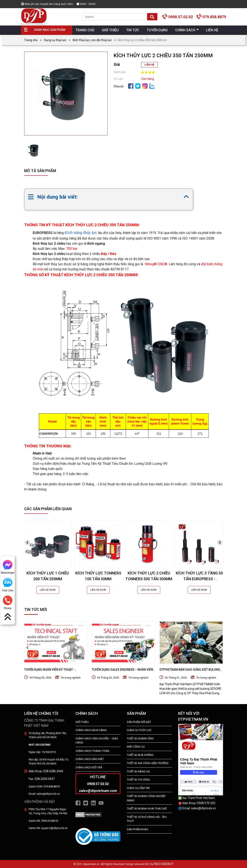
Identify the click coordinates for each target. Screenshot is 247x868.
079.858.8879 (214, 17)
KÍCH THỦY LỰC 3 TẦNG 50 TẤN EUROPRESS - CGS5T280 (199, 579)
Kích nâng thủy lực (81, 233)
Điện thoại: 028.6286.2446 (46, 771)
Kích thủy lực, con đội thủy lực (92, 40)
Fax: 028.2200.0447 (42, 779)
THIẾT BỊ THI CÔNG (138, 780)
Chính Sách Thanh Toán (92, 751)
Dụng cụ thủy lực (55, 40)
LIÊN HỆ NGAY (48, 590)
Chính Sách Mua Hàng (91, 730)
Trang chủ (31, 40)
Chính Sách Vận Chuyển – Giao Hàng (97, 741)
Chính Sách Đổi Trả (89, 767)
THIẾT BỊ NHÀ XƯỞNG (140, 755)
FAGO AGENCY (164, 864)
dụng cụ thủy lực (139, 730)
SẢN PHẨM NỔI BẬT (139, 722)
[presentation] (27, 542)
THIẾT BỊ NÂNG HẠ (138, 771)
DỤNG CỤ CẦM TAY (138, 788)
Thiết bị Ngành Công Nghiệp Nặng (146, 798)
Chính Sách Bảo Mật (90, 759)
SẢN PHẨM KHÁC (138, 829)
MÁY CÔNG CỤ (136, 747)
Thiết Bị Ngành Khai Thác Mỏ (147, 809)
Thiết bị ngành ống (140, 738)
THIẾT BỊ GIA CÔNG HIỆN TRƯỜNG (148, 763)
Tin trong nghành (71, 678)
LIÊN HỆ (149, 65)
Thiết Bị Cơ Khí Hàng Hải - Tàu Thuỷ (147, 819)
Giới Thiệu (82, 722)
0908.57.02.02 (181, 17)
